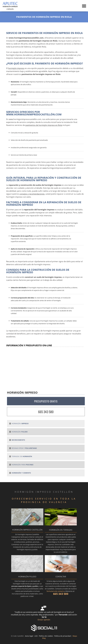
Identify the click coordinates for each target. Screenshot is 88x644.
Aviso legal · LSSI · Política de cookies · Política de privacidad (48, 636)
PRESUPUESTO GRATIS (46, 401)
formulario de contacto (55, 591)
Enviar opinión (44, 620)
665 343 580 (46, 412)
